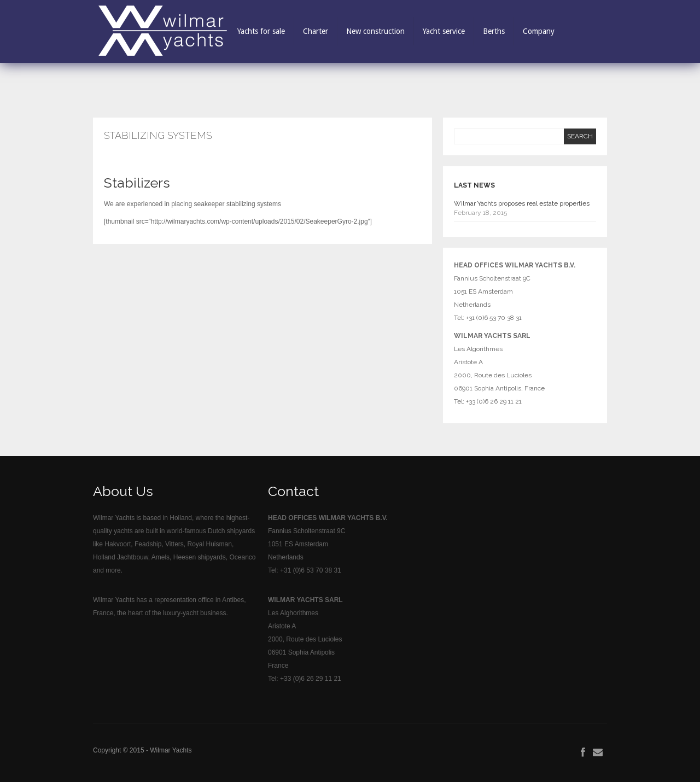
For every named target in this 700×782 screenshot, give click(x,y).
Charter (316, 31)
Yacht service (444, 31)
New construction (375, 31)
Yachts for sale (261, 31)
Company (539, 31)
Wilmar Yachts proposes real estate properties (522, 203)
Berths (494, 31)
